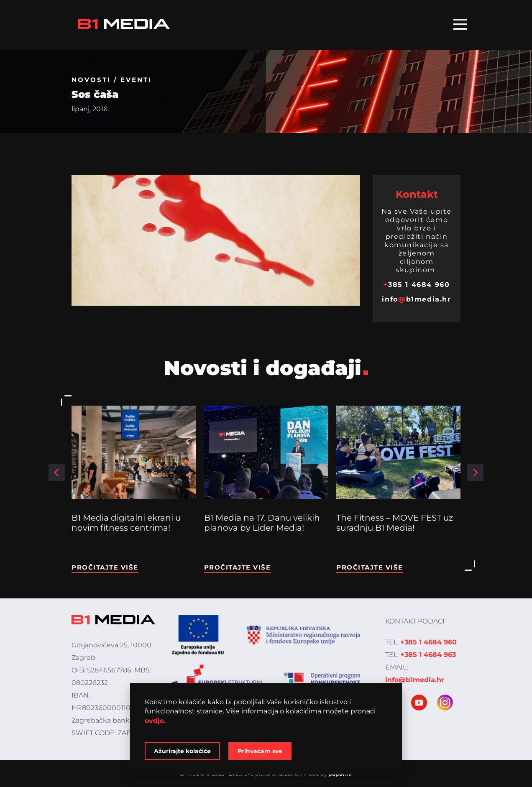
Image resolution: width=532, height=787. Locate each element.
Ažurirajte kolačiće (182, 751)
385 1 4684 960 (416, 285)
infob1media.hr (416, 299)
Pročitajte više (105, 567)
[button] (57, 473)
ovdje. (155, 721)
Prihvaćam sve (260, 751)
